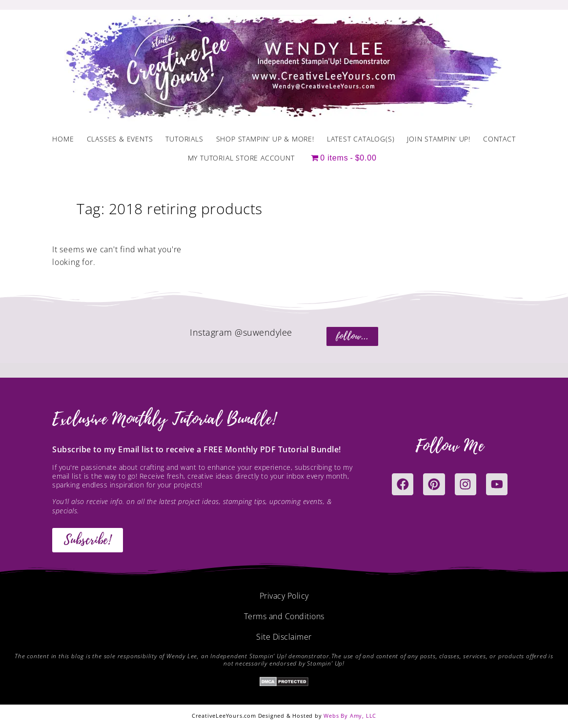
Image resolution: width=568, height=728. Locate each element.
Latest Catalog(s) (361, 139)
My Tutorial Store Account (241, 158)
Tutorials (184, 139)
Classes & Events (120, 139)
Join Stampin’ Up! (439, 139)
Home (63, 139)
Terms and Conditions (284, 616)
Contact (499, 139)
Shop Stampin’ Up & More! (265, 139)
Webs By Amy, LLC (350, 716)
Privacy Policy (284, 596)
